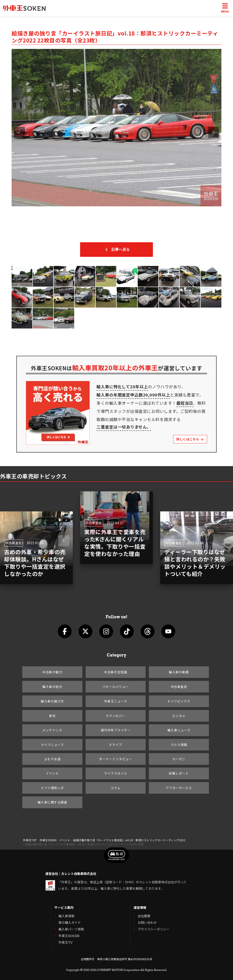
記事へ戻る (116, 250)
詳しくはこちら (190, 439)
